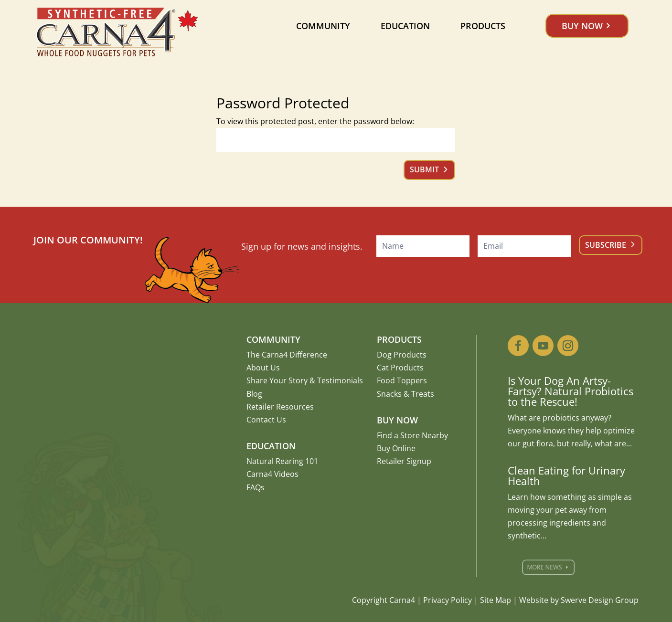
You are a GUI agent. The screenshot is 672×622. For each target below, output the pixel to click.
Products (483, 26)
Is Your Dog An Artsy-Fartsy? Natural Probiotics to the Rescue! (571, 391)
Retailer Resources (280, 407)
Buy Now (582, 26)
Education (405, 26)
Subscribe (606, 245)
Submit (424, 169)
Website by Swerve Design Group (579, 600)
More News (551, 567)
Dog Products (402, 355)
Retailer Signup (404, 461)
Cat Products (400, 368)
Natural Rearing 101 (282, 461)
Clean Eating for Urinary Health (566, 475)
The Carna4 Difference (287, 355)
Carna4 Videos (272, 474)
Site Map (496, 600)
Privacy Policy (448, 600)
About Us (263, 368)
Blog (254, 394)
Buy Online (396, 448)
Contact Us (266, 420)
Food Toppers (402, 380)
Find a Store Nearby (412, 435)
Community (323, 26)
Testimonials (340, 380)
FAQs (256, 487)
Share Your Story (277, 380)
